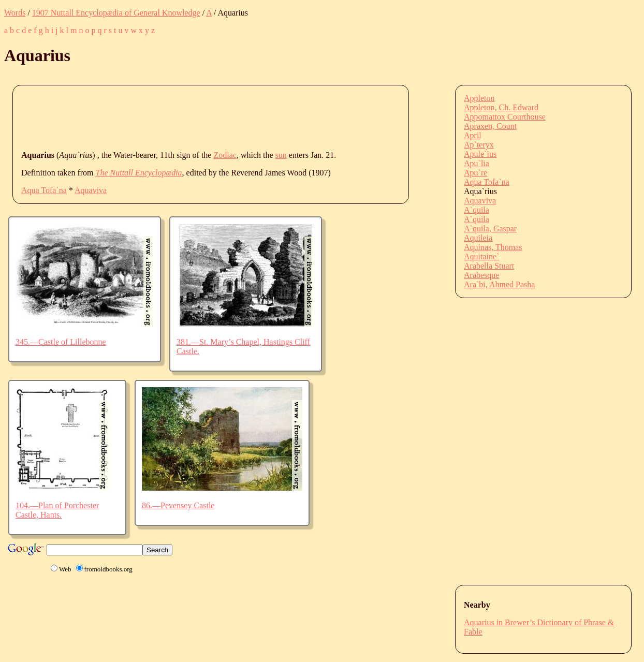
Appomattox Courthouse (505, 117)
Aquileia (478, 238)
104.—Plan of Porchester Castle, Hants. (57, 510)
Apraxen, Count (490, 126)
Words (15, 13)
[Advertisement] (210, 117)
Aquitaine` (481, 256)
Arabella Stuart (489, 266)
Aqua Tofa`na (44, 190)
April (473, 135)
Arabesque (481, 275)
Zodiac (225, 155)
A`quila (477, 210)
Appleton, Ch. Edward (501, 107)
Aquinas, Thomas (493, 247)
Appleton (479, 98)
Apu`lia (477, 163)
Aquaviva (91, 190)
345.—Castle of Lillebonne (61, 342)
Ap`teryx (479, 145)
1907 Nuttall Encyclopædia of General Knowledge (116, 13)
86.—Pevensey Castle (178, 505)
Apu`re (475, 173)
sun (281, 155)
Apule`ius (480, 154)
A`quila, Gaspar (490, 229)
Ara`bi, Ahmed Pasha (499, 284)
